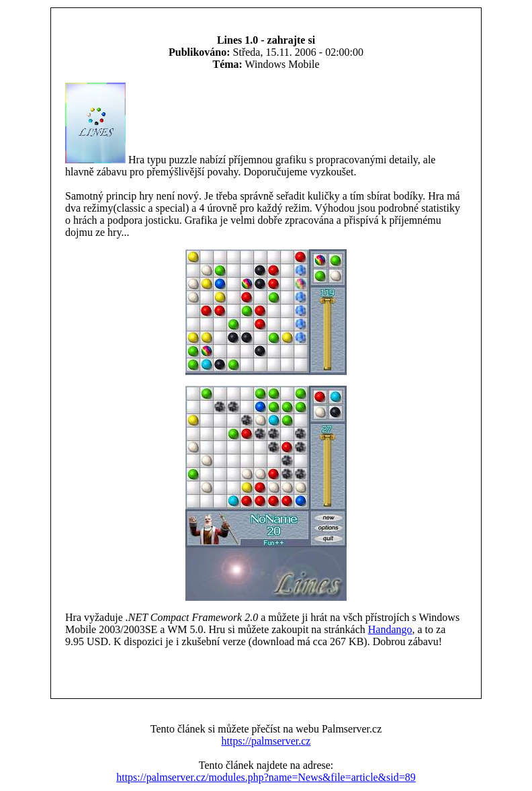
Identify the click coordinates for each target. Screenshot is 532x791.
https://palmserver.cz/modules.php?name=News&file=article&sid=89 (266, 777)
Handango (390, 629)
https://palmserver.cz (266, 741)
